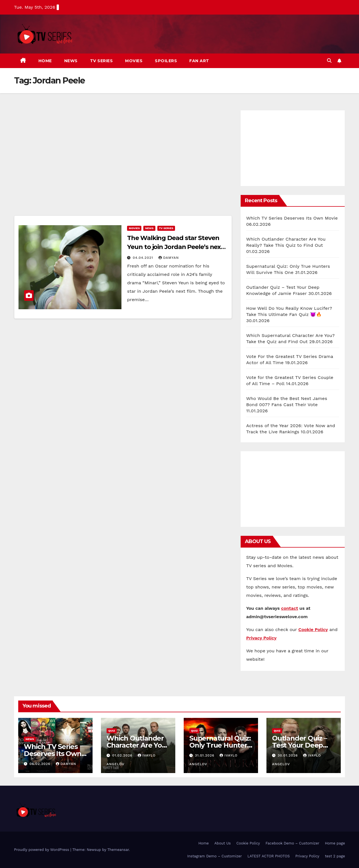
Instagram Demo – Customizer (214, 856)
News (71, 61)
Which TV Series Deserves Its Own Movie (292, 218)
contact (289, 608)
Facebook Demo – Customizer (293, 843)
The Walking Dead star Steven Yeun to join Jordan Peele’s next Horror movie (175, 247)
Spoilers (166, 61)
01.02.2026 (123, 755)
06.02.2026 (41, 764)
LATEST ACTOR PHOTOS (269, 856)
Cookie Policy (248, 843)
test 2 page (335, 856)
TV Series (102, 61)
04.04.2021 (143, 258)
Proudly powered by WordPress (42, 850)
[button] (329, 61)
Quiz (112, 731)
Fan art (199, 61)
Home (45, 61)
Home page (335, 843)
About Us (222, 843)
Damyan (169, 258)
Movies (134, 61)
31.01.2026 (205, 755)
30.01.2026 (288, 755)
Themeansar (118, 850)
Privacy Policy (307, 856)
